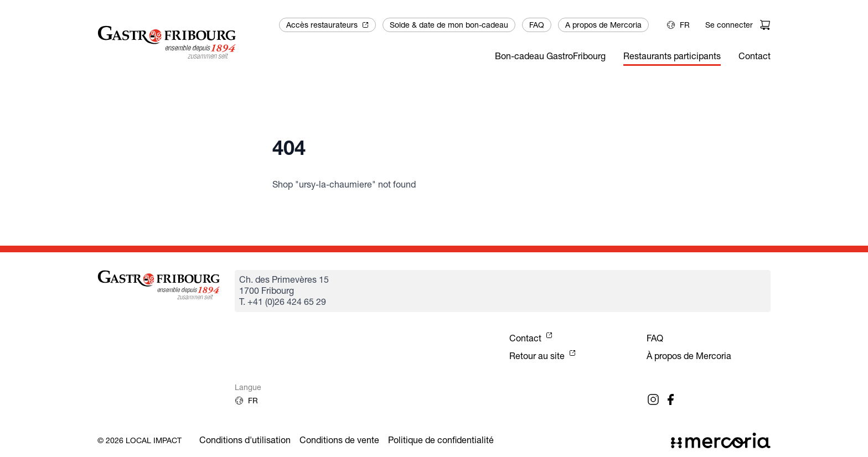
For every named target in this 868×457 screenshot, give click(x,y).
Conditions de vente (339, 440)
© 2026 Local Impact (139, 440)
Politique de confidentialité (441, 440)
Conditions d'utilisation (245, 440)
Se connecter (729, 25)
